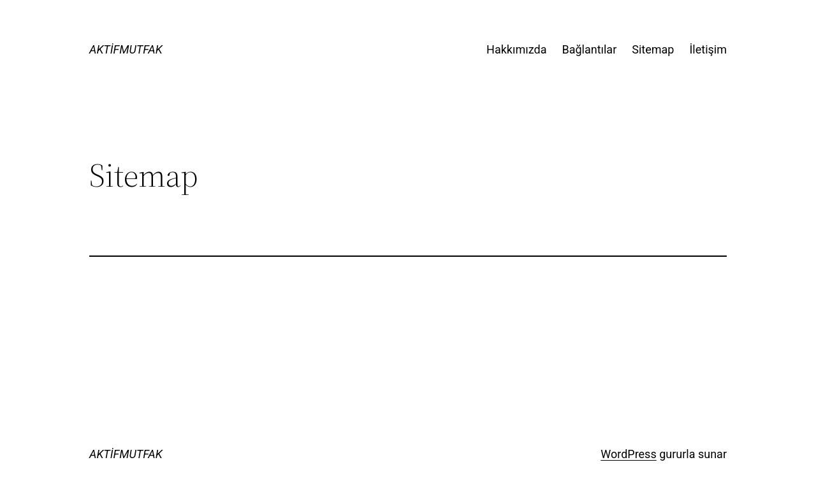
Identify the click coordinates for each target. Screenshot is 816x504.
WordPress (628, 454)
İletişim (708, 49)
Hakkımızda (516, 49)
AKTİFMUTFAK (126, 49)
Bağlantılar (589, 49)
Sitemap (653, 49)
